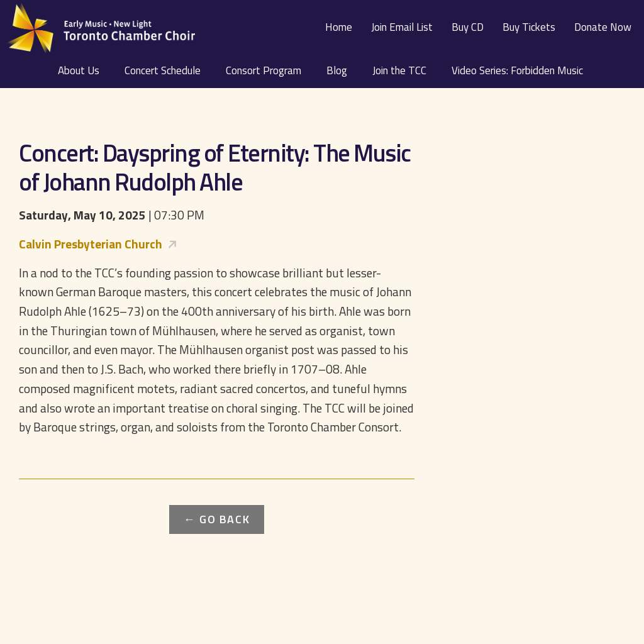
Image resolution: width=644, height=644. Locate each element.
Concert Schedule (163, 70)
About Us (79, 70)
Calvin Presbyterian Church (91, 244)
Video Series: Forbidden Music (517, 70)
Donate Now (603, 27)
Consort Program (264, 70)
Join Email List (402, 27)
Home (339, 27)
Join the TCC (399, 70)
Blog (337, 70)
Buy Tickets (529, 27)
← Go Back (217, 519)
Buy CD (468, 27)
